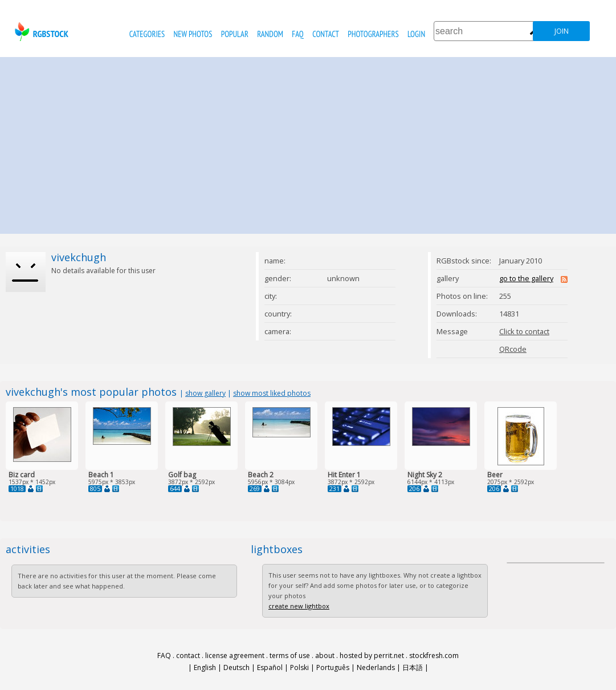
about (325, 655)
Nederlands (376, 667)
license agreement (235, 655)
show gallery (205, 393)
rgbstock (40, 32)
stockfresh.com (434, 655)
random (270, 34)
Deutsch (236, 667)
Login (416, 34)
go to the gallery (526, 278)
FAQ (297, 34)
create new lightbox (299, 606)
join (562, 31)
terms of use (290, 655)
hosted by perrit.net (372, 655)
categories (147, 34)
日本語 (413, 667)
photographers (373, 34)
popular (235, 34)
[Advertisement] (308, 143)
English (205, 667)
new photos (193, 34)
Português (333, 667)
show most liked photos (272, 393)
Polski (299, 667)
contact (326, 34)
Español (270, 667)
